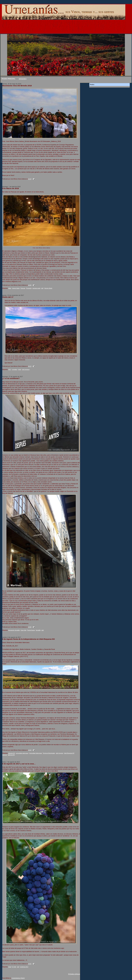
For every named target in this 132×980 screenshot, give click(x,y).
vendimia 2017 (24, 967)
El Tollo (14, 967)
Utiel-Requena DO (69, 753)
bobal (10, 967)
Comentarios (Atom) (18, 978)
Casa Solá (23, 630)
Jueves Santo (16, 288)
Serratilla (38, 630)
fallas (10, 288)
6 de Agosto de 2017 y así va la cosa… (19, 764)
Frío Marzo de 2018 (11, 188)
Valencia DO (11, 755)
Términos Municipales (49, 753)
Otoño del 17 (8, 297)
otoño (20, 369)
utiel (42, 288)
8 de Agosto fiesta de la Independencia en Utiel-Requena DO (29, 639)
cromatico (15, 369)
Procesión (29, 288)
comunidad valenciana (22, 753)
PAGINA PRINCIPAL (9, 79)
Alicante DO (12, 753)
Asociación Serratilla (14, 630)
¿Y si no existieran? (11, 378)
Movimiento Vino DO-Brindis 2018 (17, 86)
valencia (5, 755)
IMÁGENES (23, 79)
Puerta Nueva (31, 630)
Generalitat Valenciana (36, 753)
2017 (10, 369)
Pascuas (23, 288)
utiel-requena (26, 369)
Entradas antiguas (74, 974)
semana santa (36, 288)
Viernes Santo (48, 288)
